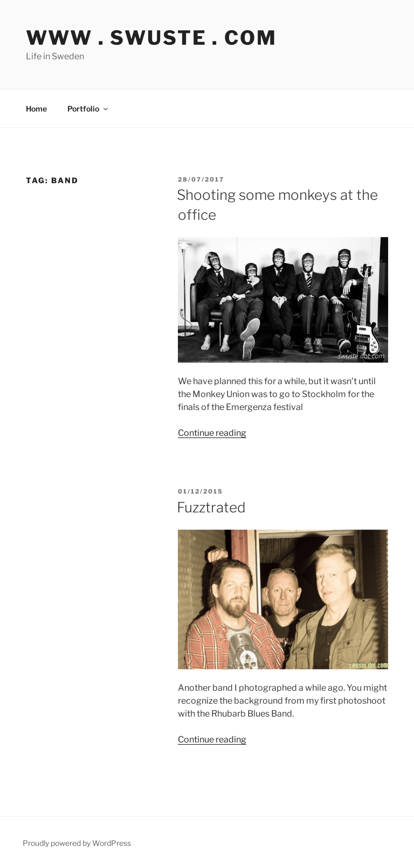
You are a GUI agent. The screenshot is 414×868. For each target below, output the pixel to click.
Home (36, 109)
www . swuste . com (151, 38)
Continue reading (212, 433)
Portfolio (88, 109)
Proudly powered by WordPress (77, 843)
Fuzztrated (211, 507)
